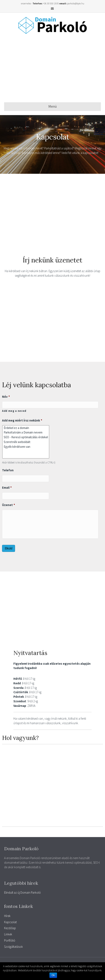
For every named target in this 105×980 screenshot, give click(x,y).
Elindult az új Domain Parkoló (22, 892)
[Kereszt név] (50, 405)
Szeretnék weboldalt (26, 442)
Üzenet (9, 505)
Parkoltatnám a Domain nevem (26, 433)
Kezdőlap (10, 928)
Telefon (8, 470)
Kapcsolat (10, 922)
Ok (53, 975)
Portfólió (10, 940)
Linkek (8, 934)
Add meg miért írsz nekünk (22, 420)
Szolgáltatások (13, 947)
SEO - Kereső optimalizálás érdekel (26, 437)
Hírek (7, 916)
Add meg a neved (14, 411)
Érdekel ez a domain (26, 428)
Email (7, 488)
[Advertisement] (55, 68)
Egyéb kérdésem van (26, 447)
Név (6, 397)
